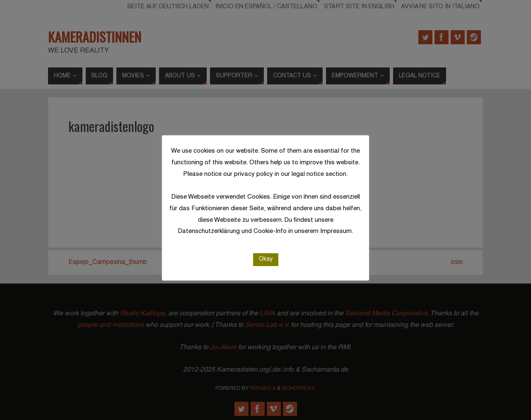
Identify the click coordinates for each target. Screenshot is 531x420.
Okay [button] (266, 259)
